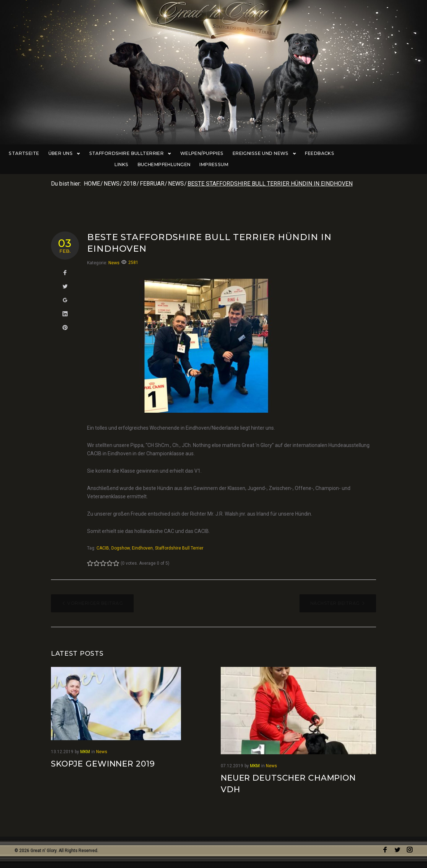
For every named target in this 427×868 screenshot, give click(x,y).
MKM (85, 752)
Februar (152, 184)
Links (345, 154)
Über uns (66, 154)
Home (92, 184)
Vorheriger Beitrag (95, 604)
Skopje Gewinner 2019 (103, 764)
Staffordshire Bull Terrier (179, 549)
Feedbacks (316, 154)
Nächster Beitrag (335, 604)
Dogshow (120, 549)
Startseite (28, 154)
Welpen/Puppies (201, 154)
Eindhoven (142, 549)
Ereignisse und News (262, 154)
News (112, 184)
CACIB (103, 549)
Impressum (213, 165)
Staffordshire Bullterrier (130, 154)
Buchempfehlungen (388, 154)
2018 (130, 184)
